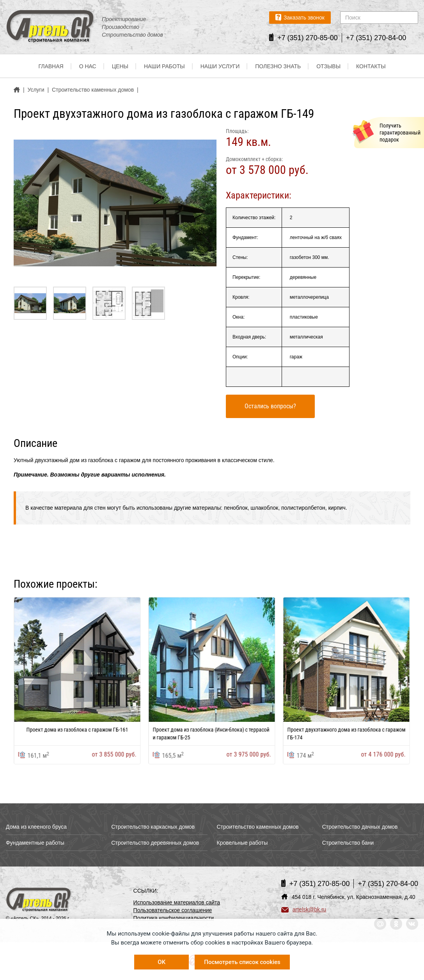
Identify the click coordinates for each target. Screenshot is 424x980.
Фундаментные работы (35, 843)
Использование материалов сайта (177, 902)
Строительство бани (348, 843)
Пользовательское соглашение (173, 910)
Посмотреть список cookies (242, 962)
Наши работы (164, 66)
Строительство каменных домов (258, 827)
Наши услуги (220, 66)
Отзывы (328, 66)
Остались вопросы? (270, 406)
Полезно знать (278, 66)
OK (161, 962)
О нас (88, 66)
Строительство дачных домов (360, 827)
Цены (120, 66)
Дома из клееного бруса (36, 827)
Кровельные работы (242, 843)
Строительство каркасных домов (153, 827)
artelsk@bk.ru (304, 909)
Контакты (371, 66)
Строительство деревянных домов (155, 843)
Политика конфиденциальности (174, 918)
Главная (51, 66)
